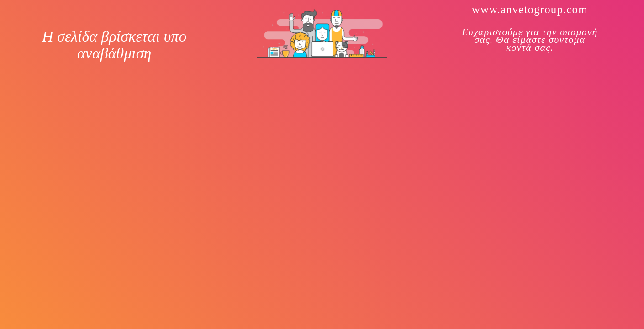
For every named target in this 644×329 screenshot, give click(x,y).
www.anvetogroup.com (530, 9)
